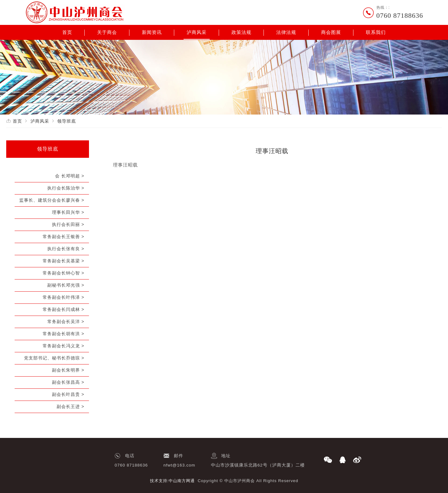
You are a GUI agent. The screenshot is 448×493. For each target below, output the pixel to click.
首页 (67, 32)
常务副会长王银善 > (63, 237)
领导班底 (67, 121)
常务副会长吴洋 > (66, 322)
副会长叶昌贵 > (68, 394)
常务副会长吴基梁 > (63, 261)
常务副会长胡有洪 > (63, 334)
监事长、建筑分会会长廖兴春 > (52, 200)
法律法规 (286, 32)
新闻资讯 (152, 32)
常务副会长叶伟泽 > (63, 297)
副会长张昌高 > (68, 382)
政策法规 (241, 32)
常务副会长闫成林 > (63, 309)
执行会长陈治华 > (66, 188)
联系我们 (376, 32)
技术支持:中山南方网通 (173, 481)
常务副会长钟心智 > (63, 273)
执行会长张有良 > (66, 249)
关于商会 (107, 32)
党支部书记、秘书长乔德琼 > (54, 358)
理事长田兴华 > (68, 212)
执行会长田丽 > (68, 224)
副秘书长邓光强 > (66, 285)
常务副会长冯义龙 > (63, 346)
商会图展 (331, 32)
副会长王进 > (70, 406)
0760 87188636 (400, 15)
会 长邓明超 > (70, 176)
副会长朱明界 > (68, 370)
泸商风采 (197, 32)
